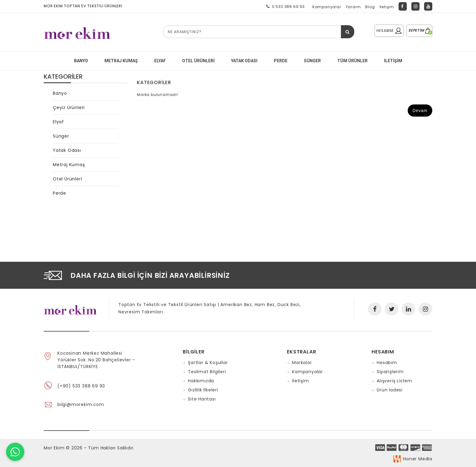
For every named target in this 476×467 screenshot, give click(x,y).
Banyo (60, 93)
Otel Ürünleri (198, 61)
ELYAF (160, 61)
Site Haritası (202, 399)
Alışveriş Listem (394, 381)
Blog (370, 7)
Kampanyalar (327, 7)
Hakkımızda (201, 381)
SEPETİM (419, 30)
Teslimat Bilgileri (207, 372)
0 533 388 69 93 (284, 6)
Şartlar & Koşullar (208, 363)
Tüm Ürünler (352, 61)
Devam (420, 111)
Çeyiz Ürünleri (69, 107)
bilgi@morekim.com (81, 404)
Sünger (61, 136)
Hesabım (387, 363)
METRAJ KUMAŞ (121, 61)
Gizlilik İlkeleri (203, 390)
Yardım (353, 7)
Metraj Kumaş (69, 165)
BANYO (81, 61)
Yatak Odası (67, 150)
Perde (59, 193)
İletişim (387, 7)
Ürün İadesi (390, 390)
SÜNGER (312, 61)
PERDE (281, 61)
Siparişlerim (390, 372)
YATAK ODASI (244, 61)
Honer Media (418, 459)
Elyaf (58, 122)
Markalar (302, 363)
